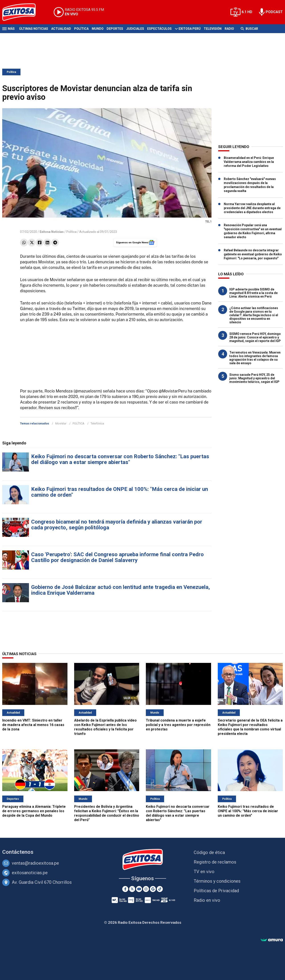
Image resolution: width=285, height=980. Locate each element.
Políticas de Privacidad (216, 891)
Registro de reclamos (215, 862)
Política (81, 29)
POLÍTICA (78, 423)
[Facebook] (125, 889)
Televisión (213, 29)
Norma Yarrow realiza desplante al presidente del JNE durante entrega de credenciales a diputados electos (252, 208)
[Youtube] (139, 889)
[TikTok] (160, 889)
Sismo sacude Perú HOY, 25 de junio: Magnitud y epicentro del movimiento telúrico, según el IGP (254, 378)
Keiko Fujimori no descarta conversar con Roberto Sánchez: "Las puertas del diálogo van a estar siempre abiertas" (120, 459)
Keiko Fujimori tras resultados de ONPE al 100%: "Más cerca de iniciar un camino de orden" (120, 492)
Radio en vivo (207, 900)
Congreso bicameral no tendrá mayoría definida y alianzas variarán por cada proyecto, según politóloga (117, 525)
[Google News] (153, 889)
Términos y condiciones (217, 881)
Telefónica (97, 423)
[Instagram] (146, 889)
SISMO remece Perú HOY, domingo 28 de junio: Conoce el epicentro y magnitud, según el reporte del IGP (255, 337)
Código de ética (209, 852)
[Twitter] (132, 889)
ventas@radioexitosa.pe (35, 863)
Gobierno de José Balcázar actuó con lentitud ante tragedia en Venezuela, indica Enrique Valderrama (121, 590)
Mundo (98, 29)
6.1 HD (247, 12)
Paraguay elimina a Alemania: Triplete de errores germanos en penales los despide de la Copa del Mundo (34, 811)
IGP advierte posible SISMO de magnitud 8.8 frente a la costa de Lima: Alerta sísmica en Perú (253, 293)
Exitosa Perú (190, 29)
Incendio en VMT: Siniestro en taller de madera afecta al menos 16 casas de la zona (33, 725)
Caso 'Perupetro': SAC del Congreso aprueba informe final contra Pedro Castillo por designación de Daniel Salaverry (117, 557)
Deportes (115, 29)
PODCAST (274, 12)
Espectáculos (159, 29)
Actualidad (61, 29)
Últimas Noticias (34, 29)
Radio (229, 29)
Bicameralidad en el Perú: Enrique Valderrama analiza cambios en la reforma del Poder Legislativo (249, 162)
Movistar (61, 423)
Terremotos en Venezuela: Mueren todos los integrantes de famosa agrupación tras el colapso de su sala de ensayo (255, 358)
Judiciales (135, 29)
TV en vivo (204, 872)
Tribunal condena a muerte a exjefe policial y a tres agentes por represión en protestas (178, 725)
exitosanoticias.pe (30, 873)
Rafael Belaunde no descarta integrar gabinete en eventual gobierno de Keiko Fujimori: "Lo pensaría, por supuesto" (253, 254)
